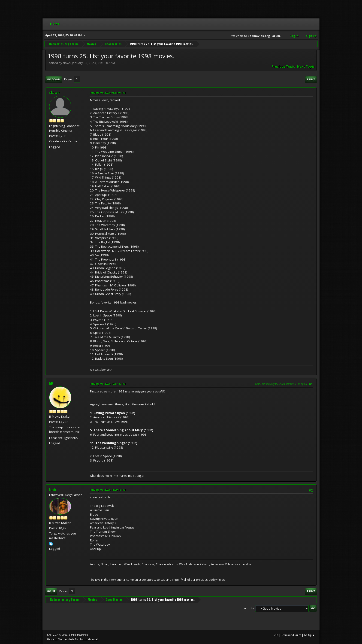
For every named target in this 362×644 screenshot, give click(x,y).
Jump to (249, 608)
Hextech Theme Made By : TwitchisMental (72, 639)
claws (54, 93)
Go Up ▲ (309, 635)
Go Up (51, 591)
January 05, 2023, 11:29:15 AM (108, 490)
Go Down (54, 79)
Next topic (306, 67)
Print (311, 79)
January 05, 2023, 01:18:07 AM (108, 93)
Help (275, 635)
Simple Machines (78, 635)
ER (51, 383)
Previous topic (283, 67)
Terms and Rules (291, 635)
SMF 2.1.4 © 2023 (57, 635)
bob (53, 490)
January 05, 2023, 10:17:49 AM (108, 384)
